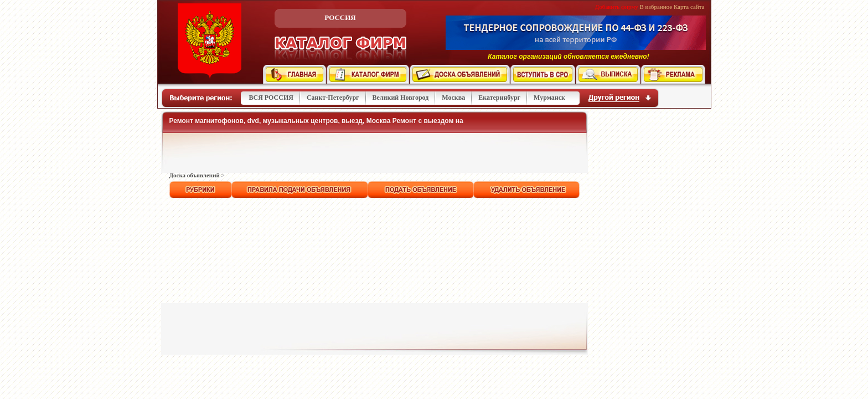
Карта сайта (689, 7)
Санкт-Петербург (333, 98)
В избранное (656, 7)
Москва (453, 98)
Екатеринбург (499, 98)
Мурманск (549, 98)
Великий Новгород (401, 98)
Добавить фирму (617, 7)
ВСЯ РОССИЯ (271, 98)
